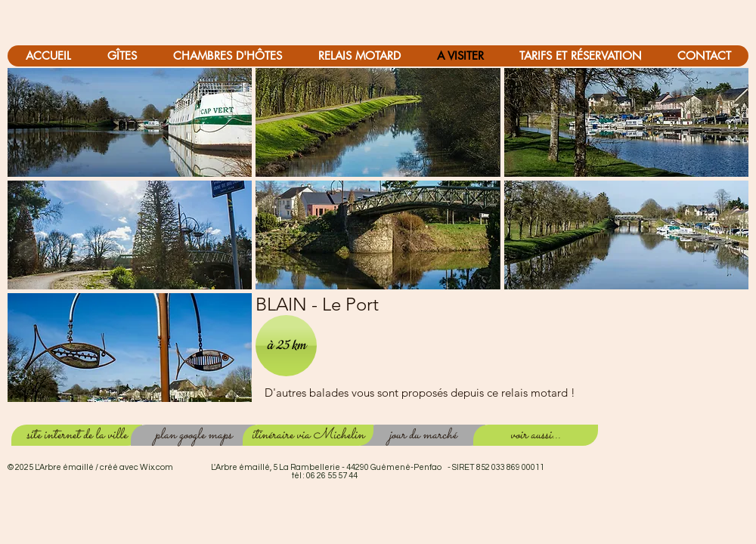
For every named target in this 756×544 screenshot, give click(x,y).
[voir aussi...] (536, 435)
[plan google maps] (193, 435)
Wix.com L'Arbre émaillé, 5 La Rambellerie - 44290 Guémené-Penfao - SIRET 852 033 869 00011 (342, 467)
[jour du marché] (423, 435)
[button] (130, 122)
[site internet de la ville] (77, 435)
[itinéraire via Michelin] (308, 435)
